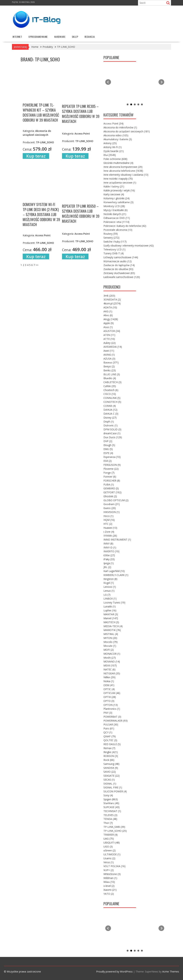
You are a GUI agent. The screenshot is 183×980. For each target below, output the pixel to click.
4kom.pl (112, 303)
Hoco (108, 516)
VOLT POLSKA (114, 866)
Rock (109, 760)
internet (17, 37)
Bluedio (110, 378)
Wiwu (109, 882)
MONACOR (112, 654)
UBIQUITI (112, 843)
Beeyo (109, 366)
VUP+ (109, 870)
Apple (109, 323)
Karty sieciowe (114, 194)
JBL (107, 567)
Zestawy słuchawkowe (119, 273)
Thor (108, 823)
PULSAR (111, 724)
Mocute (110, 646)
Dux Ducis (113, 437)
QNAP (110, 736)
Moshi (110, 658)
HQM (109, 520)
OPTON (111, 705)
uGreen (110, 850)
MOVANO (112, 662)
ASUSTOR (112, 331)
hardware (60, 37)
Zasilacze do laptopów (119, 265)
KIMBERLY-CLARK (116, 575)
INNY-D (110, 547)
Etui (110, 155)
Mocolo (111, 642)
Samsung (111, 764)
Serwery (111, 238)
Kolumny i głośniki (117, 198)
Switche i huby (115, 242)
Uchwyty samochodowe (121, 257)
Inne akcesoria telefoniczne (123, 171)
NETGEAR (112, 673)
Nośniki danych (115, 214)
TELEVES (110, 815)
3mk (109, 296)
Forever (110, 477)
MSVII (110, 665)
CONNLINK (112, 398)
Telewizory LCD (114, 249)
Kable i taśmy (114, 186)
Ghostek (110, 496)
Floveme (111, 469)
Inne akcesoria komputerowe (123, 167)
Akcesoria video (116, 135)
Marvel (111, 618)
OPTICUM (112, 693)
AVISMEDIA (113, 347)
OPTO (109, 701)
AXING (109, 355)
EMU (108, 449)
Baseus (111, 362)
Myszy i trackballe (116, 210)
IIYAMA (110, 536)
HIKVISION (112, 512)
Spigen (111, 799)
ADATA (110, 307)
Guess (110, 508)
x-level (109, 886)
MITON (110, 638)
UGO (108, 846)
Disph (109, 421)
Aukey (110, 343)
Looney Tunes (114, 603)
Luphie (110, 610)
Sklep (75, 37)
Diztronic (111, 425)
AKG (108, 311)
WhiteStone (112, 874)
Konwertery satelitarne (118, 202)
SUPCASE (112, 807)
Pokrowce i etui (116, 222)
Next (161, 82)
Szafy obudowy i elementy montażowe (129, 245)
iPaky (109, 559)
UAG (109, 839)
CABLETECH (112, 382)
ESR (108, 461)
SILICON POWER (115, 791)
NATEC (109, 669)
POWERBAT (112, 717)
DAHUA (110, 410)
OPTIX (110, 697)
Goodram (112, 504)
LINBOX (110, 599)
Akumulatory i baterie (118, 139)
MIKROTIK (112, 630)
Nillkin (109, 677)
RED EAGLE (112, 744)
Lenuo (109, 591)
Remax (109, 748)
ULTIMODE (112, 854)
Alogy (111, 319)
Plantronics (112, 709)
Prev (108, 82)
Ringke (111, 752)
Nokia (109, 681)
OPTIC (109, 689)
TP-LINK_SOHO (115, 831)
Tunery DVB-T (114, 253)
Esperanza (112, 457)
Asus (108, 327)
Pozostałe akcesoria (118, 230)
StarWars (111, 803)
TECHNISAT (112, 811)
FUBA (109, 484)
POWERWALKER (116, 721)
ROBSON (111, 756)
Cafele (110, 386)
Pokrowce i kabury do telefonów (125, 226)
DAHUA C (111, 414)
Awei (109, 351)
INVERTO (111, 551)
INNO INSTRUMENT (117, 540)
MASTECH (111, 622)
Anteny (110, 143)
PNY (108, 713)
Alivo (108, 315)
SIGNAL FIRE (113, 787)
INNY (108, 543)
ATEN (109, 335)
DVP (108, 441)
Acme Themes (171, 972)
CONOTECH (112, 402)
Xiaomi (110, 890)
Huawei (110, 528)
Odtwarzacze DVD (117, 218)
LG (107, 595)
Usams (109, 858)
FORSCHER (112, 481)
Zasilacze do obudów (118, 269)
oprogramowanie (38, 37)
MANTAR (111, 614)
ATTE (109, 339)
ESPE (108, 453)
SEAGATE (112, 776)
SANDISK (111, 768)
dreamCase (112, 433)
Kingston (110, 579)
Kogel (109, 583)
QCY (108, 732)
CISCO (110, 394)
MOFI (109, 650)
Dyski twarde (114, 151)
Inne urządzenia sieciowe (120, 183)
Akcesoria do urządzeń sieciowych (127, 131)
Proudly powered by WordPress (114, 972)
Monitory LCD (114, 206)
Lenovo (110, 587)
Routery (111, 234)
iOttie (109, 555)
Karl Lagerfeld (114, 571)
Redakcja (90, 37)
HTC (108, 524)
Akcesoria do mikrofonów (120, 127)
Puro (109, 728)
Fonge (109, 473)
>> (37, 265)
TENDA (110, 819)
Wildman (110, 878)
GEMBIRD (111, 488)
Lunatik (110, 606)
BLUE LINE (112, 374)
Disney (110, 418)
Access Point (113, 124)
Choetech (111, 390)
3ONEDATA (112, 300)
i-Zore (109, 532)
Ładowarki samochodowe (122, 277)
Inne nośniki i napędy (118, 179)
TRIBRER (111, 835)
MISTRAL (111, 634)
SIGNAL (110, 784)
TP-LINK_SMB (114, 827)
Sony (108, 795)
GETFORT (112, 492)
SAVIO (110, 772)
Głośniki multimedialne (118, 163)
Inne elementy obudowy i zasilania (126, 175)
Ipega (109, 563)
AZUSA (109, 359)
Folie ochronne (115, 159)
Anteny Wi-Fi (113, 147)
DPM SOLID (112, 429)
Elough (109, 445)
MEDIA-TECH (113, 626)
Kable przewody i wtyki (119, 190)
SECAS (109, 780)
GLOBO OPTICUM (116, 500)
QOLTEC (110, 740)
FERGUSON (112, 465)
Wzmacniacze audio (118, 261)
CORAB (110, 406)
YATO (109, 894)
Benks (110, 370)
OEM (109, 685)
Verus (109, 862)
